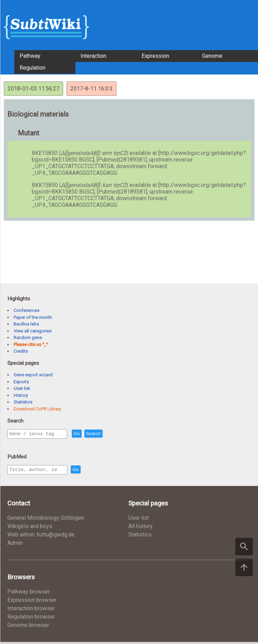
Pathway (30, 56)
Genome (212, 56)
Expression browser (32, 602)
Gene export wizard (33, 375)
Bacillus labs (26, 324)
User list (22, 388)
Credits (21, 351)
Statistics (23, 402)
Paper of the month (33, 317)
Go (92, 434)
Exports (21, 382)
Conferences (26, 310)
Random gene (28, 337)
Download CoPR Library (37, 409)
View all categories (33, 331)
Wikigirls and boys (30, 528)
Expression (155, 56)
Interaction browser (31, 610)
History (21, 395)
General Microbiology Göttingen (46, 520)
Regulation (32, 68)
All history (141, 528)
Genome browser (28, 627)
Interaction (93, 56)
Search (108, 434)
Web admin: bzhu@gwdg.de (41, 537)
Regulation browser (31, 619)
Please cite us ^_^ (31, 344)
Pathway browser (29, 594)
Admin (15, 545)
